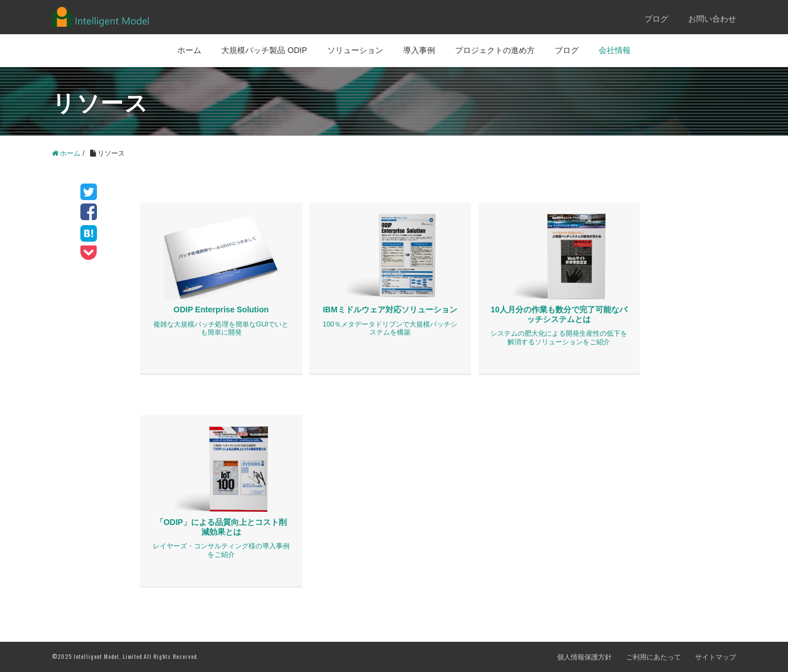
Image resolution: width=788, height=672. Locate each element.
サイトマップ (716, 657)
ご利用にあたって (653, 657)
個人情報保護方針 (584, 657)
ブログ (656, 19)
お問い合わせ (712, 19)
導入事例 (419, 50)
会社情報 (615, 50)
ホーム (189, 50)
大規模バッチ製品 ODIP (264, 50)
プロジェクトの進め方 (495, 50)
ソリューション (355, 50)
